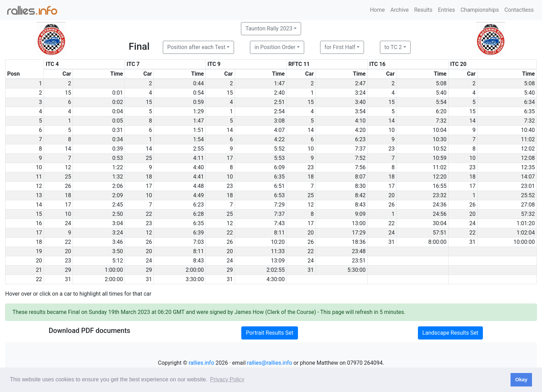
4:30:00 (276, 279)
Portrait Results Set (269, 333)
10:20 (278, 242)
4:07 (279, 130)
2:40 (279, 93)
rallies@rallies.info (270, 363)
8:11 (279, 233)
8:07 (360, 177)
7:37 (360, 149)
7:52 (360, 158)
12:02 (528, 149)
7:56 (360, 167)
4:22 (279, 139)
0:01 (118, 93)
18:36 (359, 242)
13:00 (359, 223)
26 (68, 186)
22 (149, 214)
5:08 (441, 83)
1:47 (279, 83)
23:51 (359, 261)
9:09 (360, 214)
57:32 (528, 214)
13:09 (278, 261)
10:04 (440, 130)
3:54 (360, 111)
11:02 (528, 139)
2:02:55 (276, 270)
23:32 (440, 195)
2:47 (360, 83)
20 (392, 195)
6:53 (279, 195)
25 (149, 158)
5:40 (441, 93)
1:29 (199, 111)
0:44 (199, 83)
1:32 (118, 177)
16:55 (440, 186)
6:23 (360, 139)
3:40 (360, 102)
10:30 (440, 139)
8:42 (360, 195)
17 (230, 158)
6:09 (279, 167)
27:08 (528, 205)
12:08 (528, 158)
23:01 (528, 186)
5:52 (279, 149)
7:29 (279, 205)
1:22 (118, 167)
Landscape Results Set (450, 333)
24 (68, 223)
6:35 (529, 111)
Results (423, 10)
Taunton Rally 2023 (269, 28)
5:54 (441, 102)
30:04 (440, 223)
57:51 (440, 233)
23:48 (359, 251)
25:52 (528, 195)
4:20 (360, 130)
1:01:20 (526, 223)
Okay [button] (521, 380)
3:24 (360, 93)
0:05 (118, 121)
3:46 (118, 242)
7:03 (199, 242)
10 (392, 130)
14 (392, 121)
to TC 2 (393, 47)
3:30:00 (195, 279)
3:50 (118, 251)
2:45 (118, 205)
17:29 (359, 233)
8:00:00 (437, 242)
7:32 (441, 121)
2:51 (279, 102)
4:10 (360, 121)
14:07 (528, 177)
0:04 (118, 111)
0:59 (199, 102)
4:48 (199, 186)
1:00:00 (114, 270)
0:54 (199, 93)
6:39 (199, 233)
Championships (480, 10)
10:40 (528, 130)
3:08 (279, 121)
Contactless (519, 10)
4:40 (199, 167)
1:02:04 (526, 233)
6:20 (441, 111)
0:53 (118, 158)
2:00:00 (195, 270)
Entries (446, 10)
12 (68, 167)
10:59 (440, 158)
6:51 (279, 186)
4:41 (199, 177)
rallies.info (202, 363)
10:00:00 (524, 242)
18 (149, 177)
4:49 (199, 195)
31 (392, 242)
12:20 (440, 177)
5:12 (118, 261)
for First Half (340, 47)
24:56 (440, 214)
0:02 (118, 102)
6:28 (199, 214)
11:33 (278, 251)
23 (392, 149)
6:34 (529, 102)
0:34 (118, 139)
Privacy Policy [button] (227, 379)
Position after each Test (196, 47)
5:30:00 (357, 270)
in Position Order (275, 47)
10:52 (440, 149)
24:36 (440, 205)
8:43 (360, 205)
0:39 (118, 149)
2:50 (118, 214)
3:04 (118, 223)
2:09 (118, 195)
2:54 (279, 111)
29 (68, 270)
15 (68, 93)
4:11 (199, 158)
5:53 (279, 158)
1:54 (199, 139)
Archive (399, 10)
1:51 (199, 130)
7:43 (279, 223)
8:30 (360, 186)
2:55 (199, 149)
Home (377, 10)
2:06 (118, 186)
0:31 (118, 130)
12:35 (528, 167)
